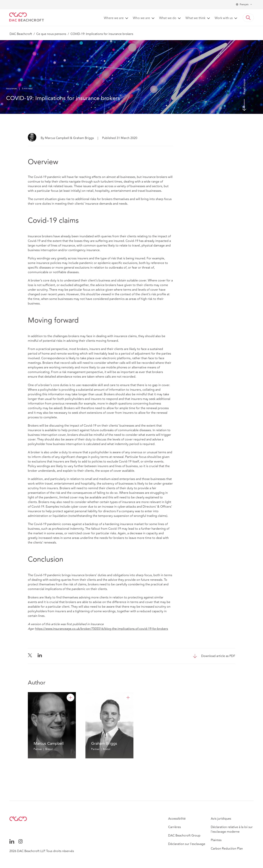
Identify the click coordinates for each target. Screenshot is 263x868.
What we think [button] (195, 18)
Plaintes (216, 840)
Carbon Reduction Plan (227, 849)
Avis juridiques (221, 819)
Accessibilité (177, 819)
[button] (248, 18)
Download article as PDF (218, 656)
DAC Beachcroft (21, 34)
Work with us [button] (224, 18)
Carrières (175, 827)
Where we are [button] (114, 18)
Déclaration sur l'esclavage (187, 844)
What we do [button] (168, 18)
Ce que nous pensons (51, 34)
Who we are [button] (141, 18)
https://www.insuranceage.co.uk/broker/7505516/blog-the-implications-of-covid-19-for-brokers (102, 629)
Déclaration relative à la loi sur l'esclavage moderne (232, 829)
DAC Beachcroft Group (184, 836)
